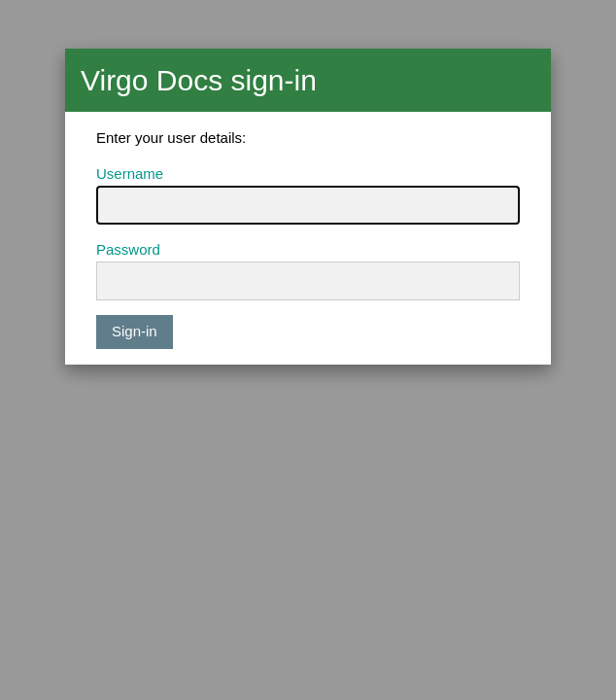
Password (128, 249)
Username (130, 174)
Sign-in (135, 331)
